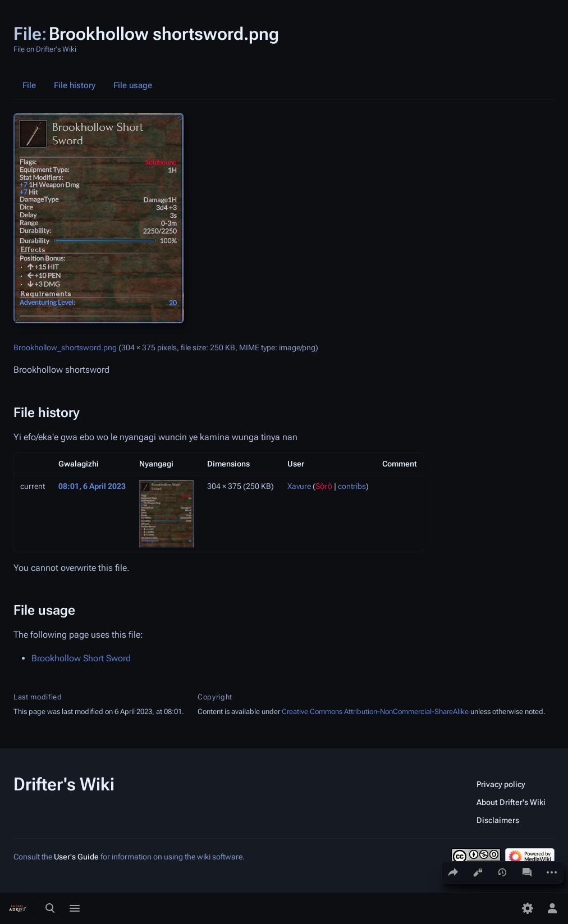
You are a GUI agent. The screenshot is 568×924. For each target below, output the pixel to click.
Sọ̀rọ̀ (324, 486)
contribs (352, 486)
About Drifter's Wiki (511, 802)
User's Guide (76, 857)
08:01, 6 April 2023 (92, 486)
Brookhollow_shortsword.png (65, 347)
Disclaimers (498, 820)
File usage (133, 85)
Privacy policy (501, 784)
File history (75, 85)
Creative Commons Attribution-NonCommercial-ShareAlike (375, 712)
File (29, 85)
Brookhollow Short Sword (81, 658)
